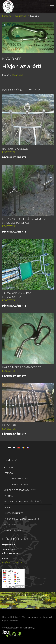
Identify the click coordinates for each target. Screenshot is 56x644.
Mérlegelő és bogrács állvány (20, 490)
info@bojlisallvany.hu (12, 562)
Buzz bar (9, 425)
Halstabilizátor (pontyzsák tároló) (23, 502)
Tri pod (7, 507)
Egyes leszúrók (20, 479)
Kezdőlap (7, 16)
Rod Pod (8, 467)
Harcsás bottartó (13, 513)
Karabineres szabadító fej (22, 367)
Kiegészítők (21, 16)
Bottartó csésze (15, 149)
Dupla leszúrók (20, 484)
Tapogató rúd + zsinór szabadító (21, 519)
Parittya (8, 496)
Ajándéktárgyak (13, 530)
